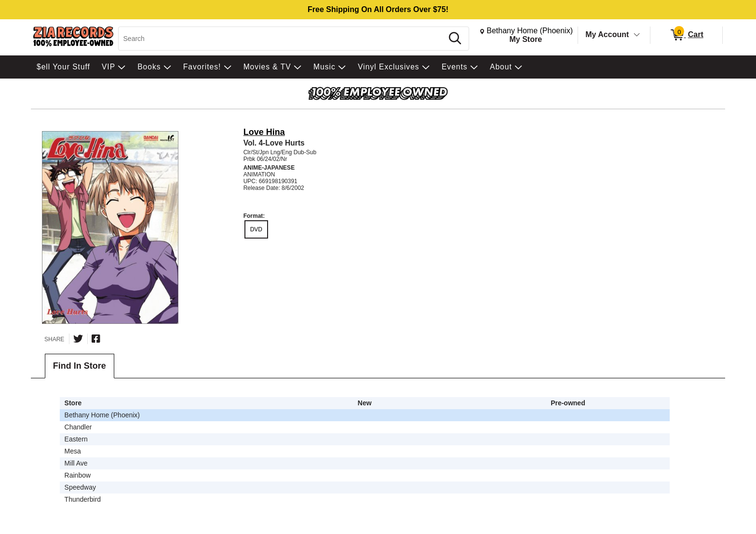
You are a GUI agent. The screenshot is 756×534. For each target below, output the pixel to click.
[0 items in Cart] (686, 35)
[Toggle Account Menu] (637, 35)
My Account (607, 34)
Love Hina (264, 132)
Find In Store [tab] (80, 366)
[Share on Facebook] (96, 339)
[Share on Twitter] (78, 339)
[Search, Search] (282, 39)
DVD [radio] (256, 229)
